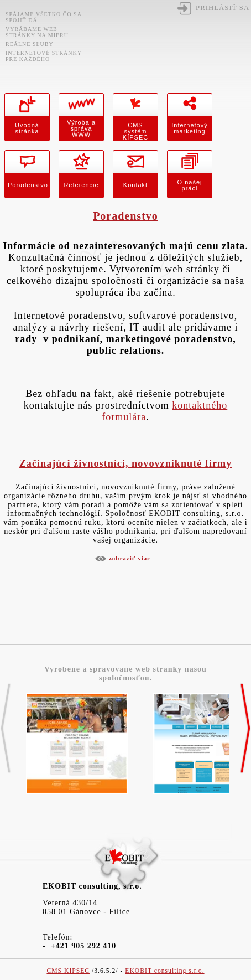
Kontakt (135, 185)
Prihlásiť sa (223, 8)
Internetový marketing (189, 128)
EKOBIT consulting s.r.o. (164, 971)
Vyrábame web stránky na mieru (37, 32)
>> (245, 729)
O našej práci (190, 185)
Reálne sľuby (30, 44)
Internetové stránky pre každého (44, 56)
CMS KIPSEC (68, 971)
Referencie (81, 185)
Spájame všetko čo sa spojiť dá (43, 17)
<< (6, 729)
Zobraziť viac (130, 558)
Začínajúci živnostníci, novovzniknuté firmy (126, 463)
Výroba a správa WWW (81, 128)
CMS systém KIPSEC (135, 131)
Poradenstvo (28, 185)
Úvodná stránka (27, 128)
